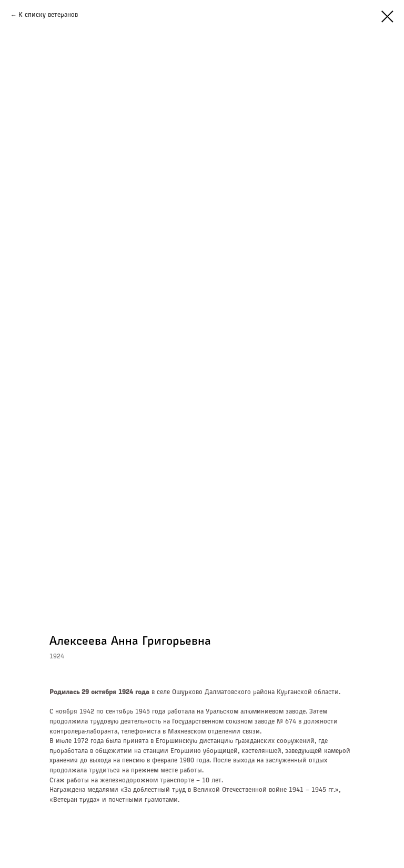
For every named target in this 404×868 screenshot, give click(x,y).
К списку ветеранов (48, 15)
